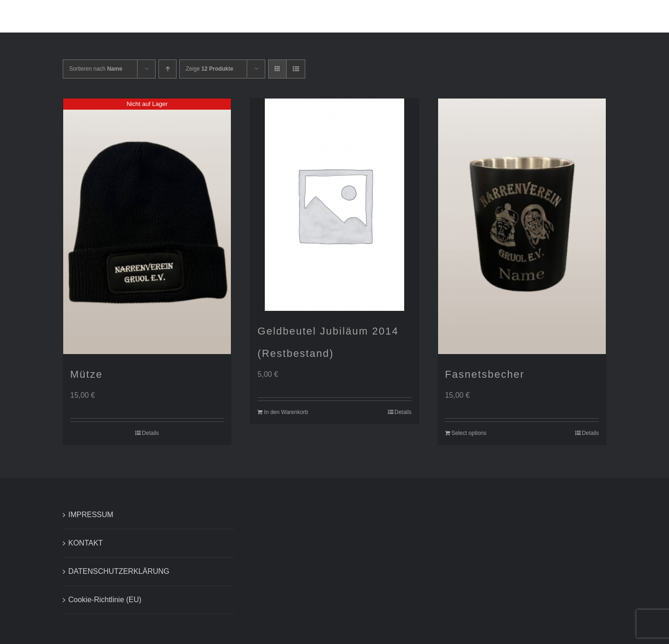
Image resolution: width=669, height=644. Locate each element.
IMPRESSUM (91, 515)
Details (150, 433)
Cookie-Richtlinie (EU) (105, 600)
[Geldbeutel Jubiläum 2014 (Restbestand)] (334, 205)
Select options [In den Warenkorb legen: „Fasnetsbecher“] (469, 433)
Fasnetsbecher (485, 374)
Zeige (210, 69)
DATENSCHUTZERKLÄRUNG (119, 571)
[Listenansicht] (296, 69)
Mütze (86, 374)
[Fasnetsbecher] (522, 226)
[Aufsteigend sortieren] (167, 69)
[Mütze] (147, 226)
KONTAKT (85, 543)
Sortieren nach (96, 69)
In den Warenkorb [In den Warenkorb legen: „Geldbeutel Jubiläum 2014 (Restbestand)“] (286, 412)
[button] (625, 16)
